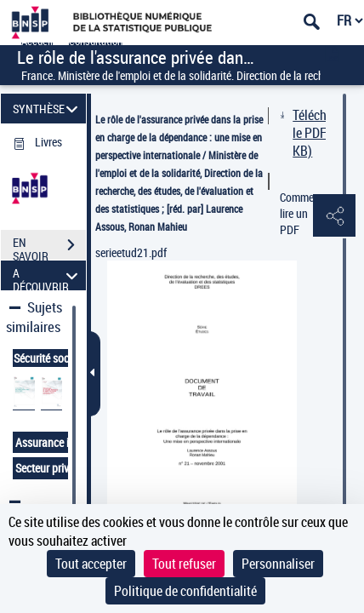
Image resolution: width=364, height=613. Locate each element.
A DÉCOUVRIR (48, 275)
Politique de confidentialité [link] (185, 591)
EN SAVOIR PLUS (49, 247)
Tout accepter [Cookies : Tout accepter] (91, 564)
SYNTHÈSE (48, 109)
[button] (334, 216)
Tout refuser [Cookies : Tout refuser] (184, 564)
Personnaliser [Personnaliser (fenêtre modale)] (278, 564)
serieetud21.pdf (131, 252)
